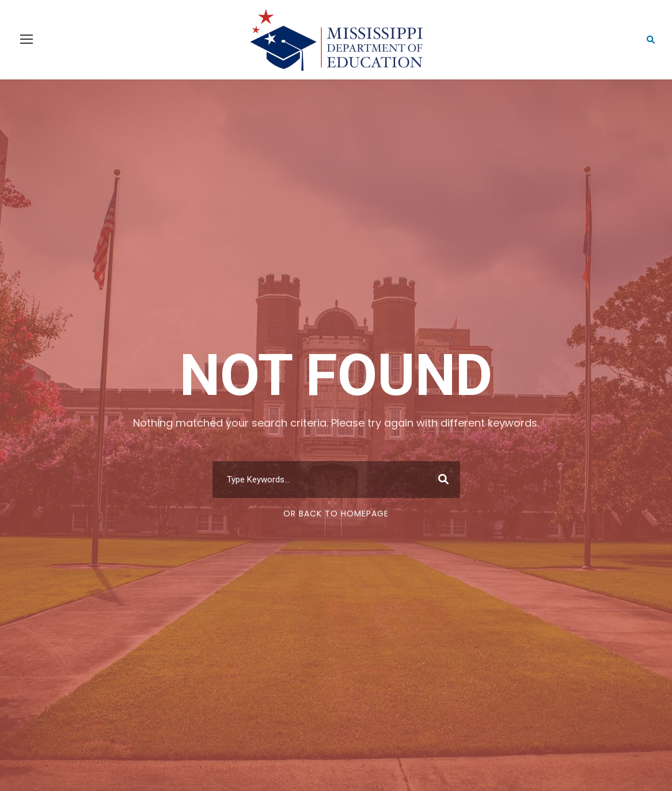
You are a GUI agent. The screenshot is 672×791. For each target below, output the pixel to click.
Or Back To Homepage (336, 514)
